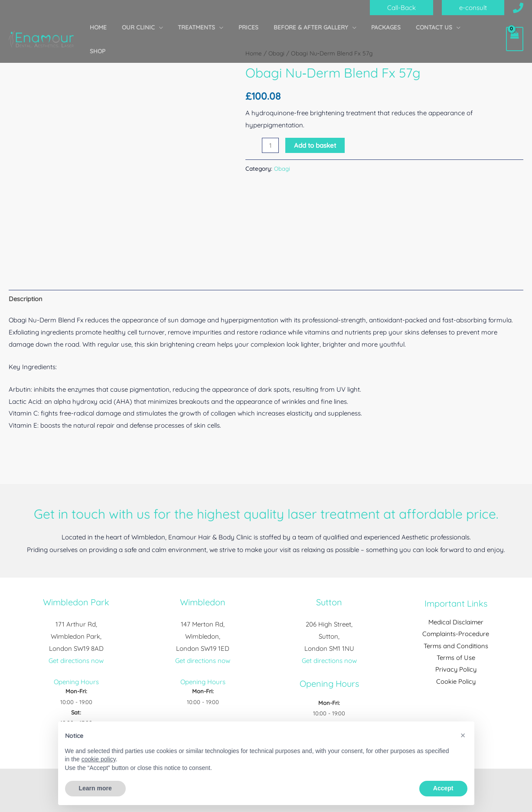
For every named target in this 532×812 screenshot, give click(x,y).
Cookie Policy (456, 682)
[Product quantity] (270, 145)
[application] (179, 27)
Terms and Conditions (456, 646)
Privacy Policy (456, 670)
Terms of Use (456, 658)
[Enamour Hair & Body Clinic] (41, 26)
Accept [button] (443, 788)
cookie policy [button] (99, 759)
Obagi (277, 53)
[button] (401, 8)
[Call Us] (518, 8)
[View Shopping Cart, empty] (515, 27)
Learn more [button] (95, 788)
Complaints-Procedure (456, 634)
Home (254, 53)
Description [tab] (26, 299)
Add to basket (315, 145)
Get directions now (76, 661)
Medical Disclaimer (456, 622)
